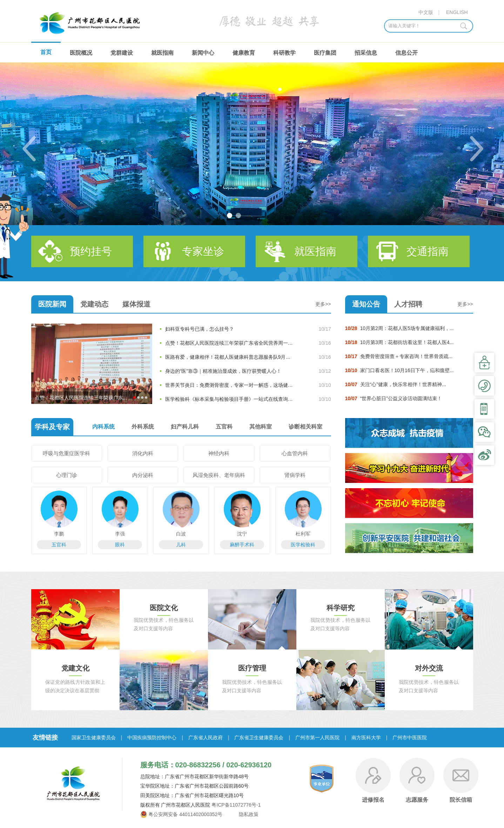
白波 (181, 534)
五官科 (59, 545)
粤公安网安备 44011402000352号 (185, 814)
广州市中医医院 (410, 738)
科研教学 (284, 53)
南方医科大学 (366, 738)
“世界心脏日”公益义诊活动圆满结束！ (394, 398)
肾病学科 (295, 475)
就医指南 (162, 53)
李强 (120, 534)
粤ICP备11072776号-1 (236, 805)
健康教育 (244, 53)
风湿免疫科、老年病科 (219, 475)
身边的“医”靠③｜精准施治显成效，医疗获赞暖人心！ (223, 371)
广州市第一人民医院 (317, 738)
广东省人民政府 (206, 738)
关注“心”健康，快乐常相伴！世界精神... (396, 384)
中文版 (426, 12)
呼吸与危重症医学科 (66, 453)
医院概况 (81, 53)
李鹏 (59, 534)
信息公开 (406, 53)
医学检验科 (303, 545)
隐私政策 (248, 814)
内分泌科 (143, 475)
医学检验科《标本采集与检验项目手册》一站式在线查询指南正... (230, 399)
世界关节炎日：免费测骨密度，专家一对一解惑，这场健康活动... (230, 385)
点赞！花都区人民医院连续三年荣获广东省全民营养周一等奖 (230, 343)
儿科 (181, 545)
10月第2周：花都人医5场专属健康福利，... (399, 328)
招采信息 (366, 53)
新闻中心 (203, 53)
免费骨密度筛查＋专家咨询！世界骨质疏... (399, 356)
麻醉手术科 (242, 545)
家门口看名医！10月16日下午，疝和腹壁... (399, 370)
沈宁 (242, 534)
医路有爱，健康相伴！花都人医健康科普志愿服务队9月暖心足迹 (230, 357)
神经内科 (219, 453)
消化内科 (143, 453)
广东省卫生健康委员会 (259, 738)
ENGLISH (457, 12)
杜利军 (303, 534)
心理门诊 (67, 475)
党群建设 (122, 53)
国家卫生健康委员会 (94, 738)
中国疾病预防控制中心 (152, 738)
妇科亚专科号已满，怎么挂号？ (200, 329)
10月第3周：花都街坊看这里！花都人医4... (399, 342)
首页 (46, 52)
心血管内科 (295, 453)
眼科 (120, 545)
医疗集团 (325, 53)
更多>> (323, 304)
